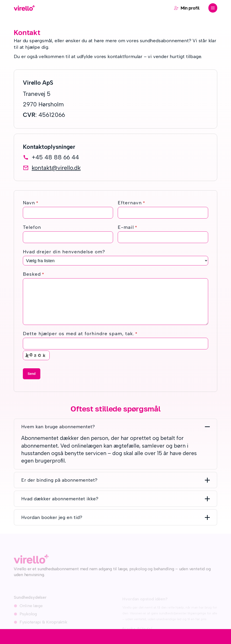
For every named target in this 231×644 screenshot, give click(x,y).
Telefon (32, 227)
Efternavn (131, 203)
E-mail (128, 227)
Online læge (31, 608)
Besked (34, 274)
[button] (213, 8)
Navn (31, 203)
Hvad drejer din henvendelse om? (64, 252)
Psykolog (28, 616)
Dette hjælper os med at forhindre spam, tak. (80, 334)
